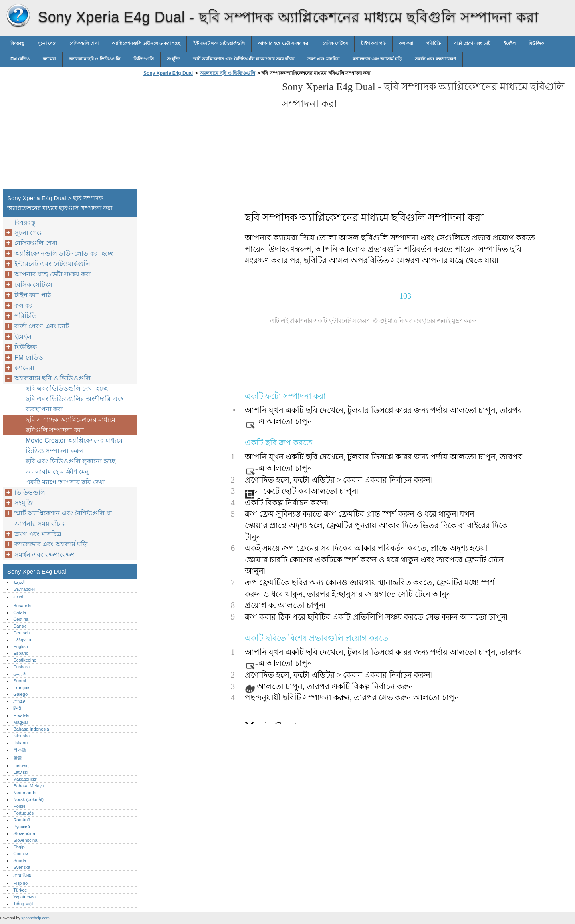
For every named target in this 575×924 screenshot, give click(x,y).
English (21, 646)
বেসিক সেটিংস (335, 43)
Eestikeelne (25, 660)
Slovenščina (25, 840)
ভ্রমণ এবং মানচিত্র (323, 59)
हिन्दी (17, 708)
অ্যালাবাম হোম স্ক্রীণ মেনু (57, 472)
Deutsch (21, 633)
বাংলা (18, 597)
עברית (19, 701)
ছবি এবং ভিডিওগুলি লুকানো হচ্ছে (70, 461)
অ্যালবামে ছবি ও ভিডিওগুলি (94, 59)
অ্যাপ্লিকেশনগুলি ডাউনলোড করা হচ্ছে (146, 43)
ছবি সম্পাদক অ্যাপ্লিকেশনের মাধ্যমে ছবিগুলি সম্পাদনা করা (70, 425)
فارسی (19, 674)
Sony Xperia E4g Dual (18, 16)
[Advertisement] (208, 135)
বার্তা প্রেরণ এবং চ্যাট (472, 43)
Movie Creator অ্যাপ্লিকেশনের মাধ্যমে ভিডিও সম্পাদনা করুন (74, 446)
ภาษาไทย (22, 875)
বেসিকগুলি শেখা (84, 43)
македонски (25, 779)
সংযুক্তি (173, 59)
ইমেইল (510, 43)
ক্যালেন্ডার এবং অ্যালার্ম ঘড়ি (377, 59)
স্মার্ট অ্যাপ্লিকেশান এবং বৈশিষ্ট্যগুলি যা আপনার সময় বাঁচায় (244, 59)
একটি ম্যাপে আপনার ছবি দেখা (65, 482)
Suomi (20, 681)
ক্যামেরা (49, 59)
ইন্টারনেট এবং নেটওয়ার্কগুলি (219, 43)
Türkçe (20, 890)
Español (21, 653)
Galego (20, 694)
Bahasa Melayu (29, 786)
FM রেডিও (20, 59)
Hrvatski (21, 715)
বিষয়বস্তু (17, 43)
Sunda (20, 860)
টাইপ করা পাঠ (373, 43)
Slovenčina (24, 833)
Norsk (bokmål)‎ (28, 799)
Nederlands (25, 793)
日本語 (20, 750)
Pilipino (20, 883)
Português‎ (23, 813)
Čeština (21, 619)
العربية (19, 582)
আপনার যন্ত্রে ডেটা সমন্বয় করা (284, 43)
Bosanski (22, 606)
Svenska (22, 867)
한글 (18, 758)
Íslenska (21, 736)
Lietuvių (21, 765)
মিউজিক (536, 43)
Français (22, 688)
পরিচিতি (434, 43)
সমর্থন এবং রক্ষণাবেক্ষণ (435, 59)
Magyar (21, 722)
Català (20, 612)
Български (24, 589)
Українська (24, 897)
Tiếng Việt (23, 904)
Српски (21, 854)
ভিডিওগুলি (144, 59)
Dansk (20, 626)
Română (22, 820)
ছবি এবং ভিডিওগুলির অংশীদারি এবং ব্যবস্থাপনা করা (75, 404)
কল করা (406, 43)
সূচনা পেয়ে (47, 43)
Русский (22, 827)
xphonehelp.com (35, 918)
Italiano (20, 743)
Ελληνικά (22, 640)
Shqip (19, 847)
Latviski (21, 772)
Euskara (21, 667)
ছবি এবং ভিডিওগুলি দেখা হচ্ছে (67, 388)
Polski (19, 806)
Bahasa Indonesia (31, 729)
